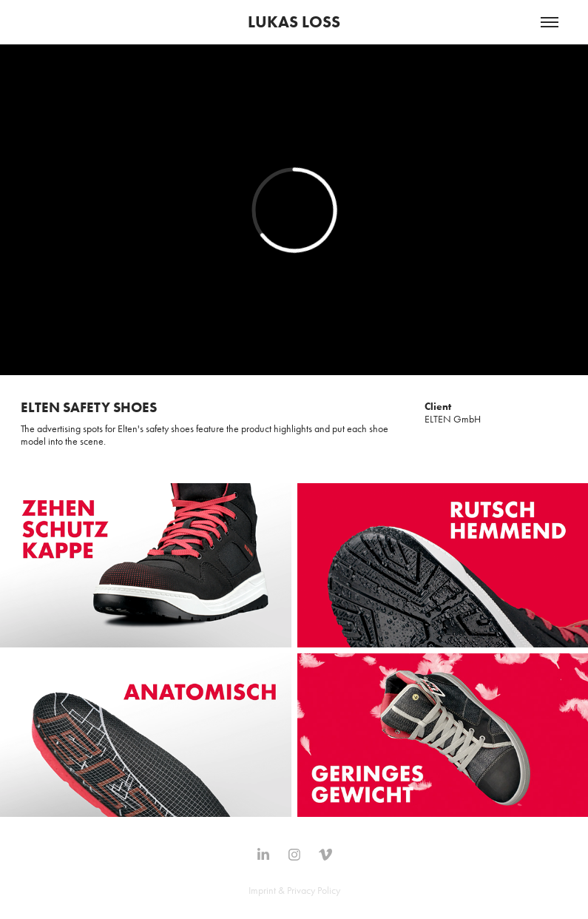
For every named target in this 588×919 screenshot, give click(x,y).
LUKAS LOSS (294, 22)
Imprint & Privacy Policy (294, 891)
